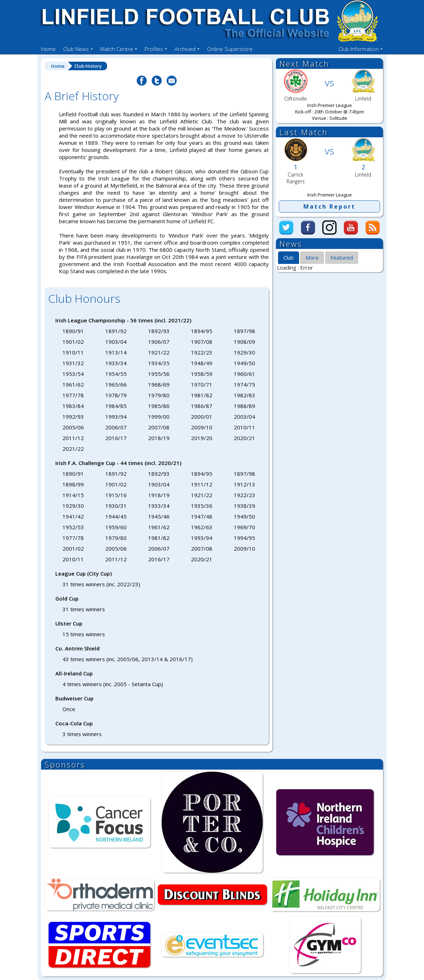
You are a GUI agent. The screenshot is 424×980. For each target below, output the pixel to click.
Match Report (329, 206)
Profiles (154, 49)
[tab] (289, 258)
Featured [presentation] (342, 257)
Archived (185, 49)
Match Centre (117, 49)
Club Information (359, 49)
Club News (76, 49)
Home (48, 49)
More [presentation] (312, 257)
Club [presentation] (289, 257)
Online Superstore (230, 49)
